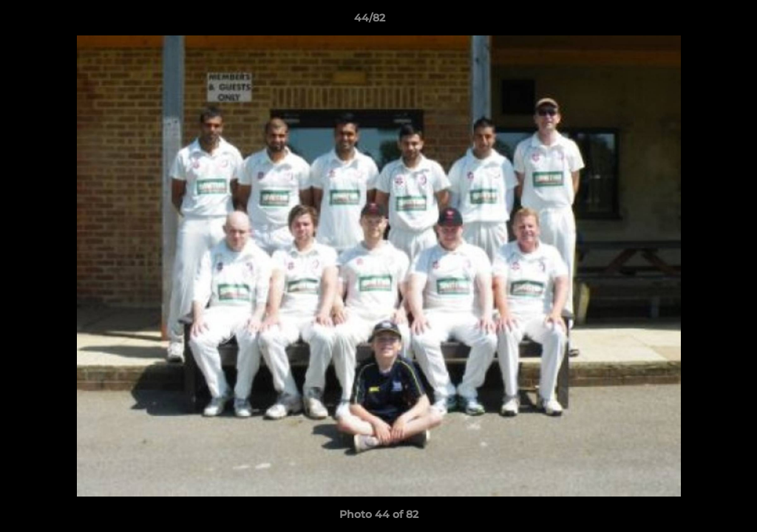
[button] (695, 21)
